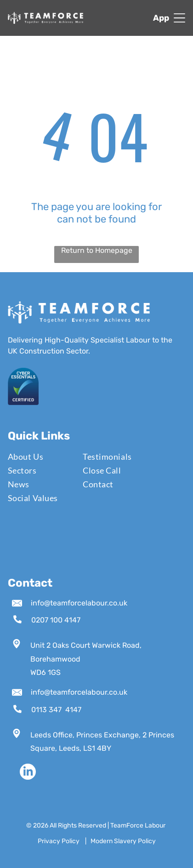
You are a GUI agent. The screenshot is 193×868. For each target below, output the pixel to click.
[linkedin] (28, 773)
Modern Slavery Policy (123, 841)
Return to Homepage (97, 250)
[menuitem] (40, 457)
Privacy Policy (59, 841)
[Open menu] (179, 18)
